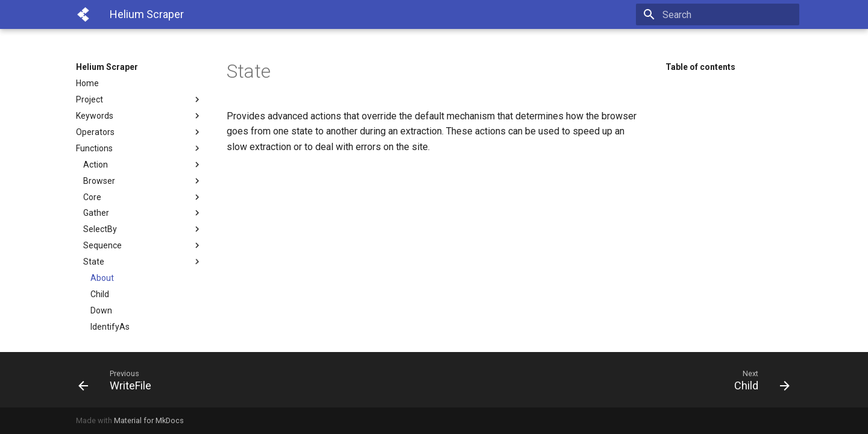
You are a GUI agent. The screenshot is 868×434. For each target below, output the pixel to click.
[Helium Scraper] (83, 14)
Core (143, 197)
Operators (139, 132)
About (102, 278)
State (143, 262)
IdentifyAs (110, 327)
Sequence (143, 245)
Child (100, 294)
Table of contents (700, 67)
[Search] (729, 14)
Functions (139, 148)
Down (101, 310)
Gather (143, 213)
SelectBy (143, 229)
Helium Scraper (107, 67)
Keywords (139, 116)
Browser (143, 181)
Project (139, 99)
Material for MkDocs (149, 420)
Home (87, 83)
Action (143, 165)
